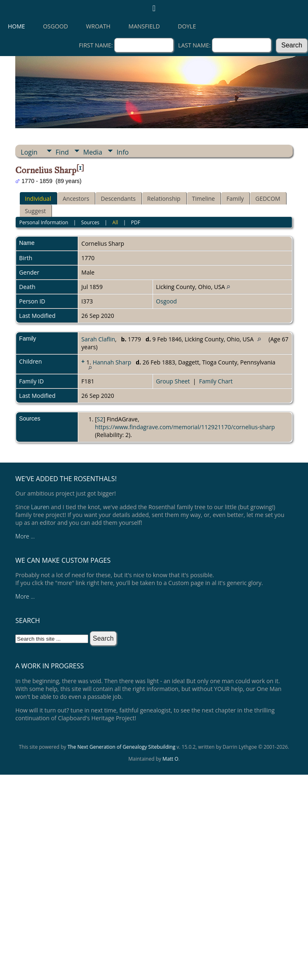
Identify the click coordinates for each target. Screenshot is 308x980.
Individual (38, 199)
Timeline (204, 199)
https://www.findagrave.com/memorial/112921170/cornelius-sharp (185, 427)
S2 (100, 419)
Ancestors (76, 199)
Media (93, 152)
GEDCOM (268, 199)
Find (62, 152)
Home (16, 26)
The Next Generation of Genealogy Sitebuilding (122, 747)
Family (235, 199)
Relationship (164, 199)
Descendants (118, 199)
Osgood (55, 26)
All (115, 222)
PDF (136, 222)
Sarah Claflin (98, 339)
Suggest (35, 211)
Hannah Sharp (112, 362)
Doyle (187, 26)
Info (123, 152)
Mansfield (144, 26)
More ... (25, 536)
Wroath (98, 26)
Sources (90, 222)
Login (29, 152)
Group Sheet (173, 381)
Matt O (170, 759)
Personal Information (44, 222)
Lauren (40, 507)
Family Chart (216, 381)
